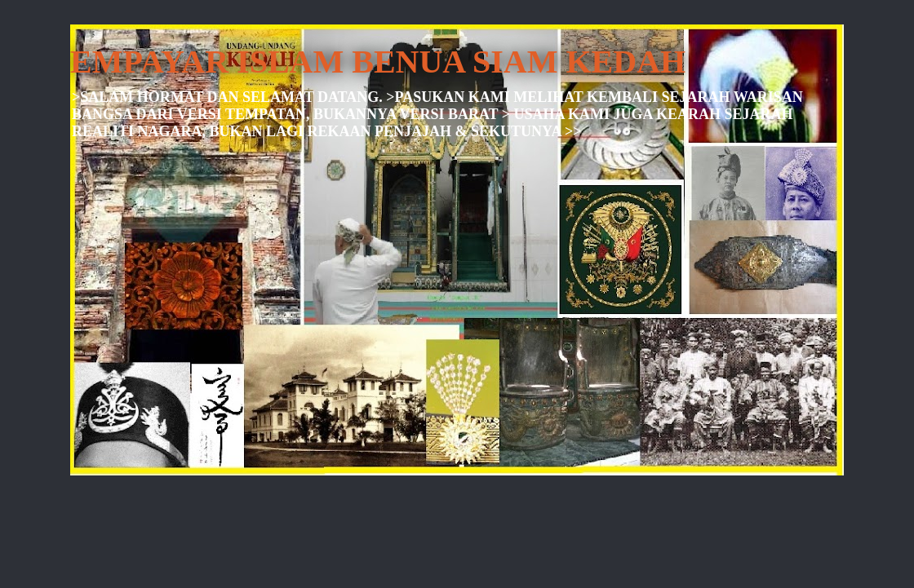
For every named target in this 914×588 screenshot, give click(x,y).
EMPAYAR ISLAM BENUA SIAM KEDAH (378, 62)
